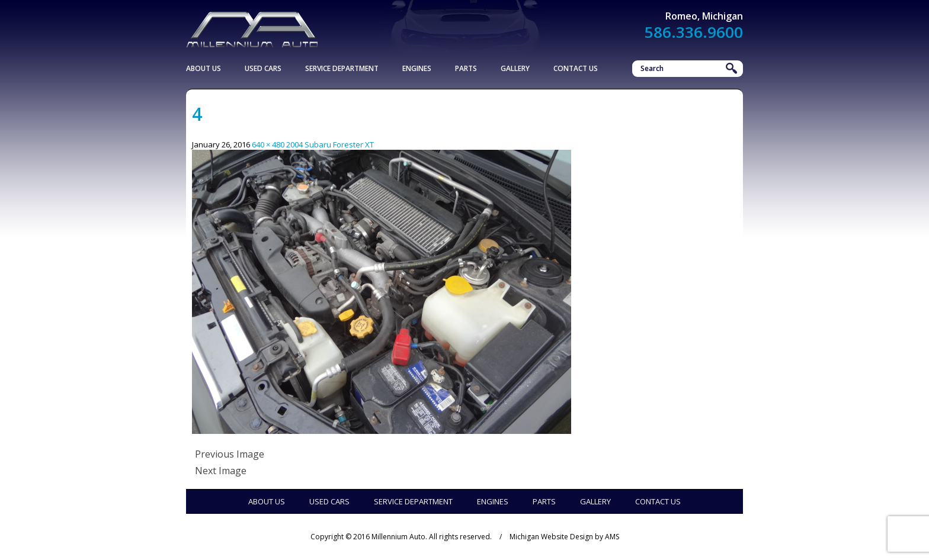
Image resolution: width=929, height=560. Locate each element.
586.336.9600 (694, 32)
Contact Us (576, 68)
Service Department (342, 68)
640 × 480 (268, 144)
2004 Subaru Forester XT (330, 144)
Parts (466, 68)
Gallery (515, 68)
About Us (204, 68)
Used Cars (263, 68)
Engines (417, 68)
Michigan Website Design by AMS (564, 537)
